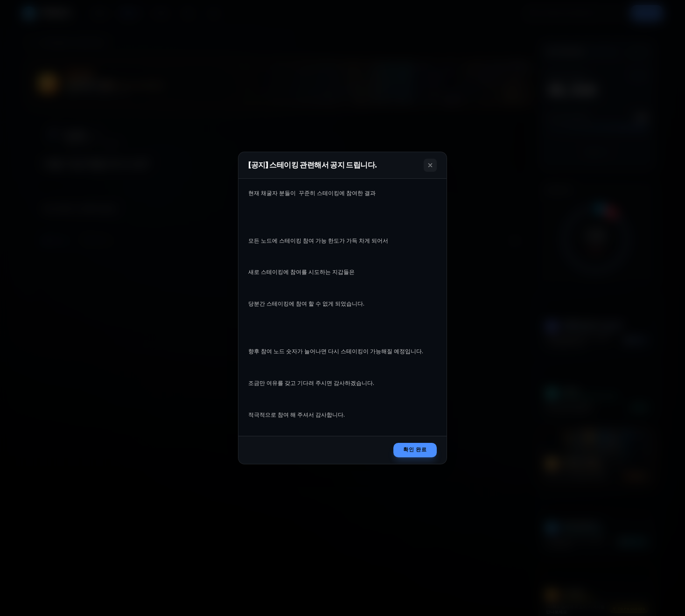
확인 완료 (415, 450)
